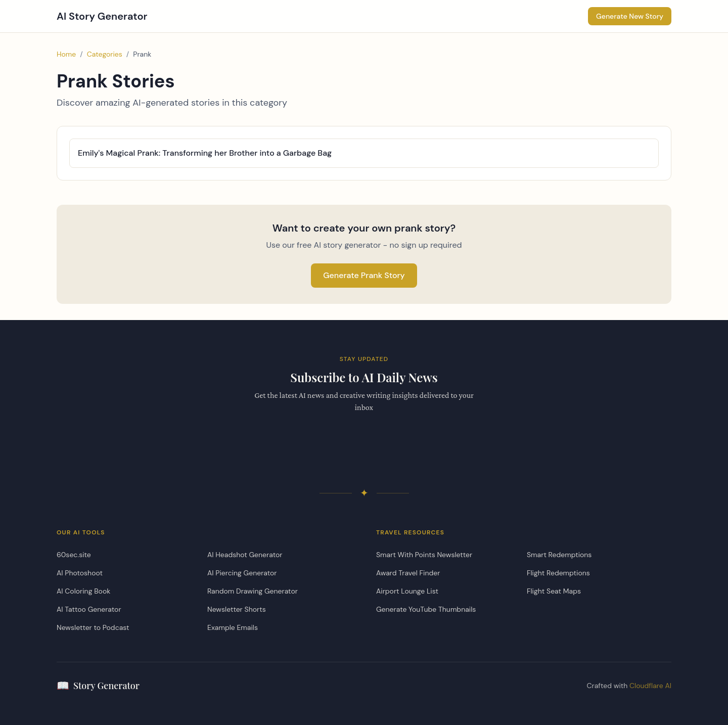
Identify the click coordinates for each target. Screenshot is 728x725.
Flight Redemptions (558, 573)
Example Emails (233, 627)
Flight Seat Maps (554, 591)
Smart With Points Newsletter (424, 555)
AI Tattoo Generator (89, 609)
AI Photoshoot (80, 573)
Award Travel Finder (408, 573)
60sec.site (74, 555)
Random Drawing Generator (253, 591)
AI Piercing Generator (242, 573)
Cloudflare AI (650, 686)
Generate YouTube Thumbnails (426, 609)
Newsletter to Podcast (93, 627)
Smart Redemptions (559, 555)
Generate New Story (630, 16)
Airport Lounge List (407, 591)
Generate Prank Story (364, 275)
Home (66, 54)
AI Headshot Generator (245, 555)
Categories (105, 54)
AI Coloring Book (83, 591)
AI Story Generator (102, 16)
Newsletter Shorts (237, 609)
